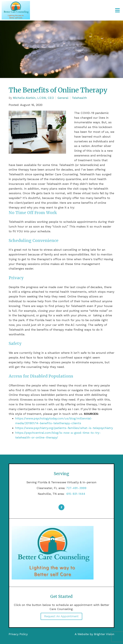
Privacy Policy (18, 634)
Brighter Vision (104, 634)
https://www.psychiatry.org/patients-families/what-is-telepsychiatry (64, 428)
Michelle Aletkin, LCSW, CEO (33, 98)
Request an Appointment (61, 616)
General (63, 98)
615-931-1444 (75, 494)
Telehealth (79, 98)
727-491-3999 (76, 488)
